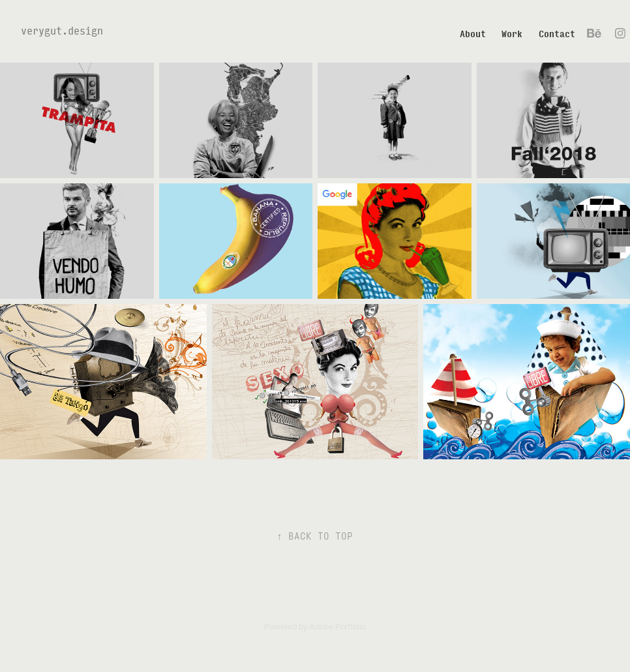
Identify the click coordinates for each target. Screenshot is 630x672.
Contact (557, 33)
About (473, 33)
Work (512, 33)
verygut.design (62, 30)
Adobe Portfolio (337, 626)
